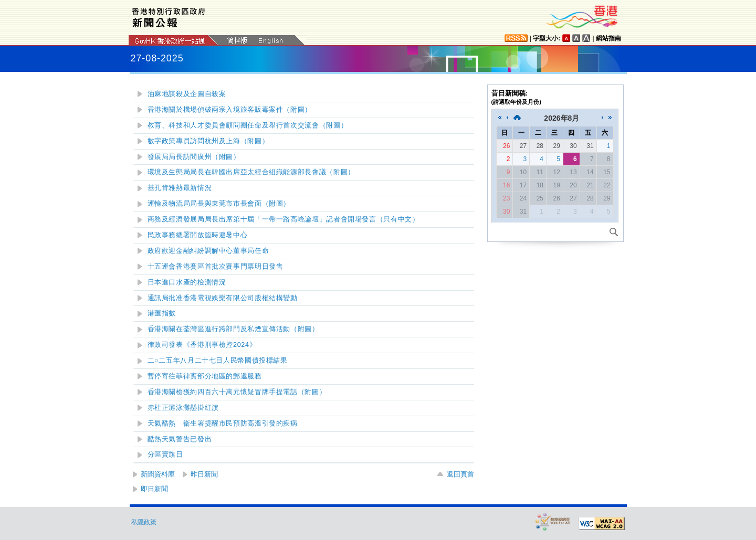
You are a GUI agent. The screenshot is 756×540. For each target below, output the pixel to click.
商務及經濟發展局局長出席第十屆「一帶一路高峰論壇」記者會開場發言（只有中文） (283, 219)
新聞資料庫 (158, 474)
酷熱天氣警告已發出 (180, 439)
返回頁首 (460, 474)
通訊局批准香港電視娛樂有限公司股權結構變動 (223, 298)
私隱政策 (144, 522)
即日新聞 (154, 489)
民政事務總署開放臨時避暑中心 (198, 235)
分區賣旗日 (165, 454)
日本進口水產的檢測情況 (187, 282)
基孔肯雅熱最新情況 (180, 188)
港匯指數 (162, 313)
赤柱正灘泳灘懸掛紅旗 (183, 408)
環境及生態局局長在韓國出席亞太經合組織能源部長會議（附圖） (251, 172)
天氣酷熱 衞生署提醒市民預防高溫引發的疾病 (223, 423)
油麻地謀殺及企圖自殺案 (187, 94)
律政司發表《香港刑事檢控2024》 (202, 345)
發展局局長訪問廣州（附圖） (194, 157)
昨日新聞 (204, 474)
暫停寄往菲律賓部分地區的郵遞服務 (205, 376)
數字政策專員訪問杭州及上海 (208, 141)
